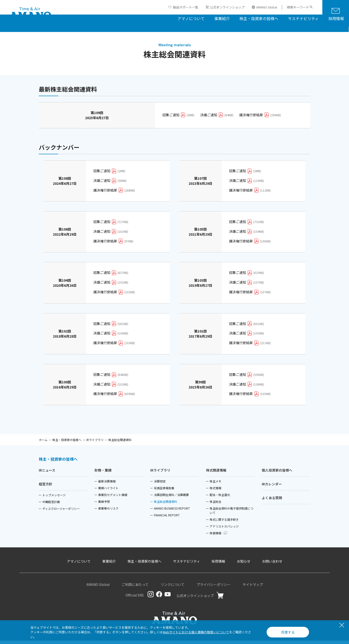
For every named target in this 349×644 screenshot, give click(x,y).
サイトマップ (253, 588)
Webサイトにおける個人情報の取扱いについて (196, 632)
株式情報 (215, 491)
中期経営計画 (51, 505)
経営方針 (46, 487)
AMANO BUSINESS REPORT (172, 512)
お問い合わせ (272, 565)
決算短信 (160, 485)
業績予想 (104, 505)
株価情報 (215, 536)
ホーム (43, 442)
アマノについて (160, 18)
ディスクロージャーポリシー (61, 512)
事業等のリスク (108, 512)
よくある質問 (272, 501)
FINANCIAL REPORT (167, 518)
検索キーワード (298, 7)
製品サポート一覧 (186, 7)
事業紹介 (191, 18)
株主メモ (215, 485)
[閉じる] (342, 626)
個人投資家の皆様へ (277, 473)
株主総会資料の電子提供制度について (231, 514)
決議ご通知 (217, 117)
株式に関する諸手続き (224, 523)
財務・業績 (103, 473)
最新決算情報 (107, 485)
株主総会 (215, 505)
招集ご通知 (178, 117)
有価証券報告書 (164, 491)
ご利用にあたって (135, 588)
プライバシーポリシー (214, 588)
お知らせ (244, 565)
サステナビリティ (272, 18)
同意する (288, 632)
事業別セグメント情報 (113, 498)
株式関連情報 (216, 473)
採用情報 (305, 18)
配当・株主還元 (220, 498)
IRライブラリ (95, 442)
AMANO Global (264, 7)
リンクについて (173, 588)
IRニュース (47, 473)
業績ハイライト (108, 491)
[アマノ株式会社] (30, 13)
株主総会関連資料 (166, 505)
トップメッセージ (54, 498)
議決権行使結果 (260, 117)
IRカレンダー (272, 487)
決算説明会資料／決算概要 (171, 498)
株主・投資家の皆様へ (228, 18)
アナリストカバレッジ (224, 530)
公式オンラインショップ (225, 7)
